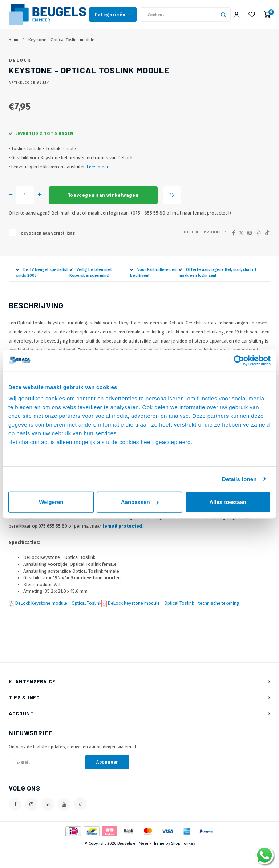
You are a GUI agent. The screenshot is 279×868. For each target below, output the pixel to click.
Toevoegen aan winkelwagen (103, 213)
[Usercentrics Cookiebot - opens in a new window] (239, 360)
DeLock (20, 78)
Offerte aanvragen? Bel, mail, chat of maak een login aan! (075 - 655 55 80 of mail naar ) (120, 231)
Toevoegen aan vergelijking (47, 251)
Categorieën (113, 18)
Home (14, 47)
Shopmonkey (183, 862)
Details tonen (239, 479)
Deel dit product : (205, 250)
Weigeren (51, 502)
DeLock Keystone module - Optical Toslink (58, 621)
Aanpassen (140, 502)
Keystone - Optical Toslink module (61, 47)
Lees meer (98, 185)
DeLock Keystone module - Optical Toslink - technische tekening (173, 621)
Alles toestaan (228, 502)
